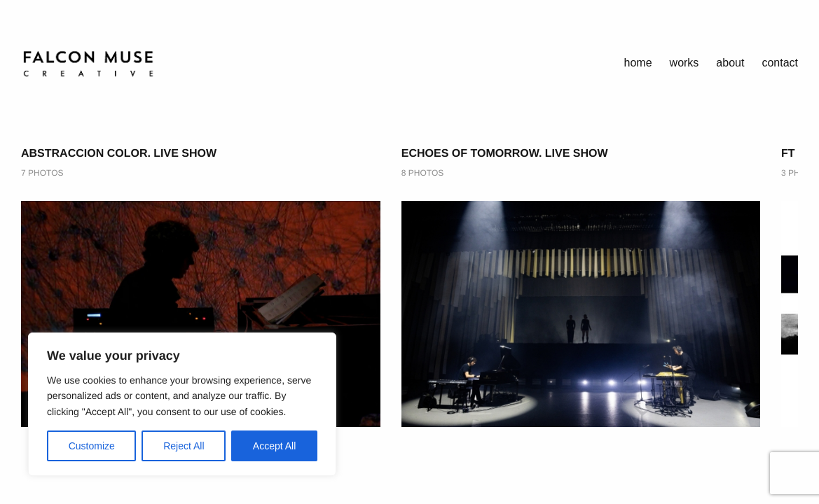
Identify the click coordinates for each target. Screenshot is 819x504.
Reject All (184, 446)
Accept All (274, 446)
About (730, 63)
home (638, 63)
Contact (780, 63)
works (684, 63)
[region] (182, 404)
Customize (92, 446)
